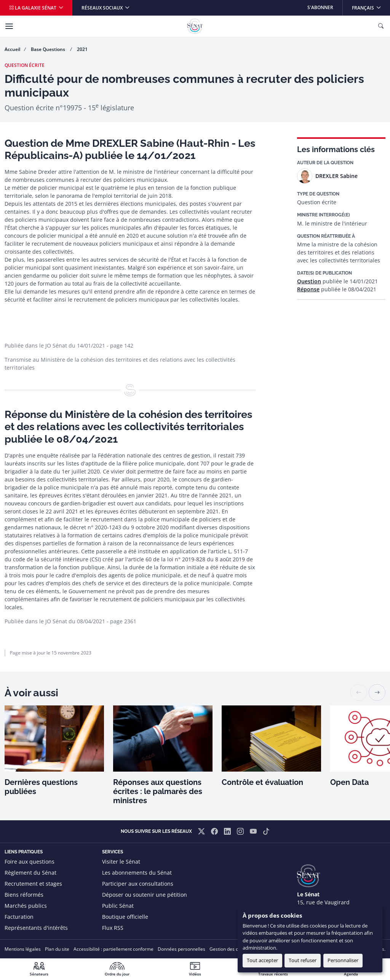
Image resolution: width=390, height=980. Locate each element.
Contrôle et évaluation (262, 782)
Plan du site (57, 949)
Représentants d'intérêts (36, 928)
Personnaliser (343, 960)
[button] (377, 693)
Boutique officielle (125, 917)
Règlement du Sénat (30, 873)
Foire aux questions (30, 862)
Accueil (12, 49)
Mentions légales (23, 949)
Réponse (308, 289)
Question (309, 281)
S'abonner (320, 7)
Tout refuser (303, 960)
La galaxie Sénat (33, 8)
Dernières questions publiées (41, 787)
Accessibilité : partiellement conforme (113, 949)
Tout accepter (262, 960)
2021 (82, 49)
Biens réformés (24, 895)
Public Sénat (118, 906)
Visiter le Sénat (121, 862)
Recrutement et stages (33, 884)
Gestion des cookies (231, 949)
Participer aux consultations (138, 884)
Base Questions (49, 49)
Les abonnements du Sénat (137, 873)
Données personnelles (181, 949)
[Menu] (9, 26)
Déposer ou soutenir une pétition (145, 895)
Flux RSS (113, 928)
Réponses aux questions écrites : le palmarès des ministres (158, 791)
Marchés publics (26, 906)
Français (371, 6)
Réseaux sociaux (103, 8)
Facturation (19, 917)
